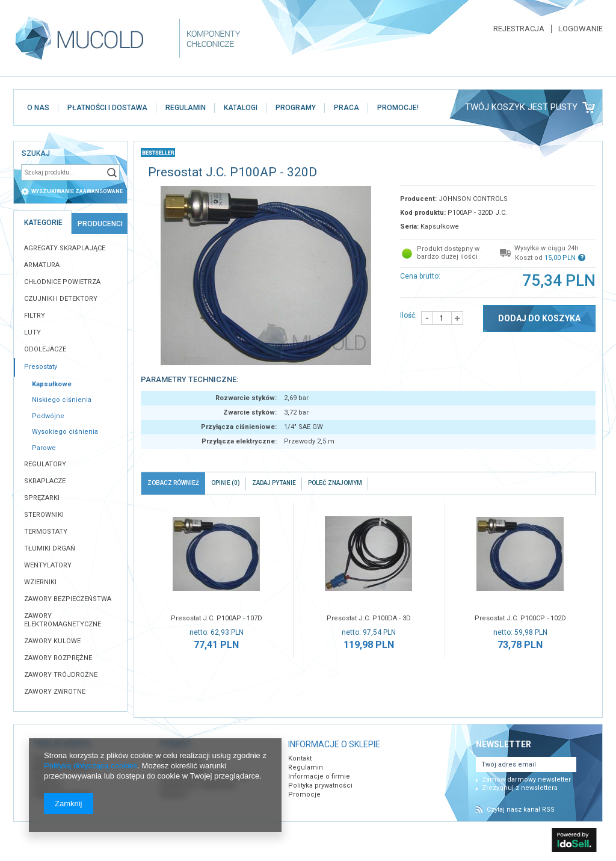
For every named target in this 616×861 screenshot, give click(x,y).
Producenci (100, 224)
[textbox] (63, 172)
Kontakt (300, 758)
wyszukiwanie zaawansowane (77, 191)
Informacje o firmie (319, 776)
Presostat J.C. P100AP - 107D (217, 618)
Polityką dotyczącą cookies (91, 766)
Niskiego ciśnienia (62, 400)
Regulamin (306, 767)
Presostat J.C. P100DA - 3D (369, 618)
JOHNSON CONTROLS (473, 199)
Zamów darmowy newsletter (526, 779)
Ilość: (408, 315)
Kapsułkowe (52, 384)
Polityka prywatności (320, 785)
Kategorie (43, 223)
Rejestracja (519, 29)
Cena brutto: (420, 276)
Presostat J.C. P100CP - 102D (520, 618)
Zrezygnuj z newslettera (520, 788)
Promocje (304, 795)
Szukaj (112, 172)
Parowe (44, 448)
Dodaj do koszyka (539, 318)
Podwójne (48, 416)
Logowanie (581, 29)
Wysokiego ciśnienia (65, 432)
